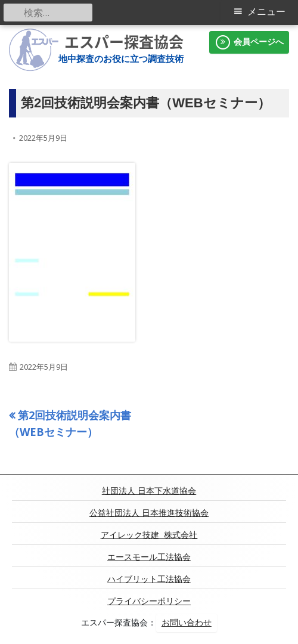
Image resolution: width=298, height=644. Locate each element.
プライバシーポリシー (149, 601)
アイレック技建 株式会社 (149, 535)
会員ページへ (249, 42)
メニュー (266, 12)
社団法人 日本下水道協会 (149, 491)
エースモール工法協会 (149, 557)
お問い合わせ (187, 623)
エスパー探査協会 (124, 42)
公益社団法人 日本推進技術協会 (149, 513)
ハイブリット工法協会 (149, 579)
